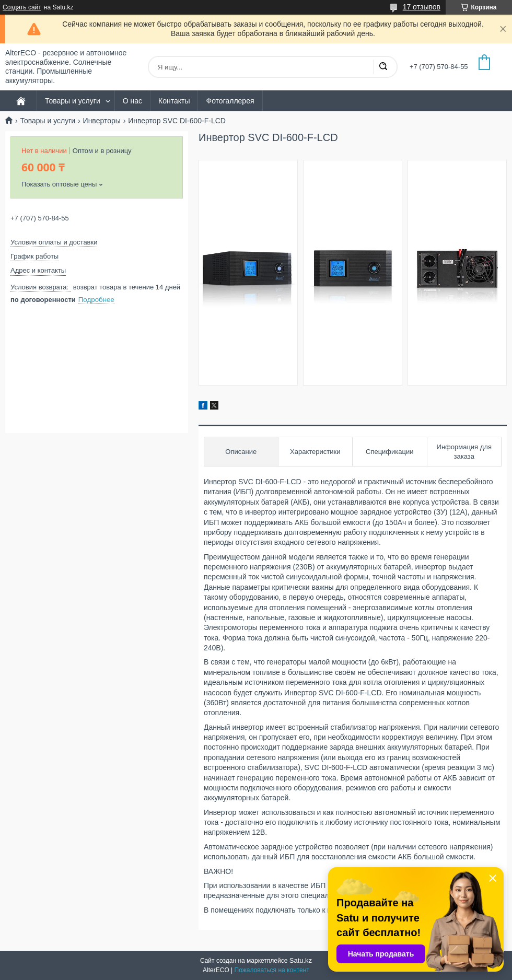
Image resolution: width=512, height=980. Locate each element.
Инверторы (102, 121)
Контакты (174, 101)
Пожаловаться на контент (272, 970)
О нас (132, 101)
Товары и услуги (73, 101)
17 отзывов (422, 7)
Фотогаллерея (230, 101)
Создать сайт (22, 7)
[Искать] (383, 67)
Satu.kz (301, 960)
